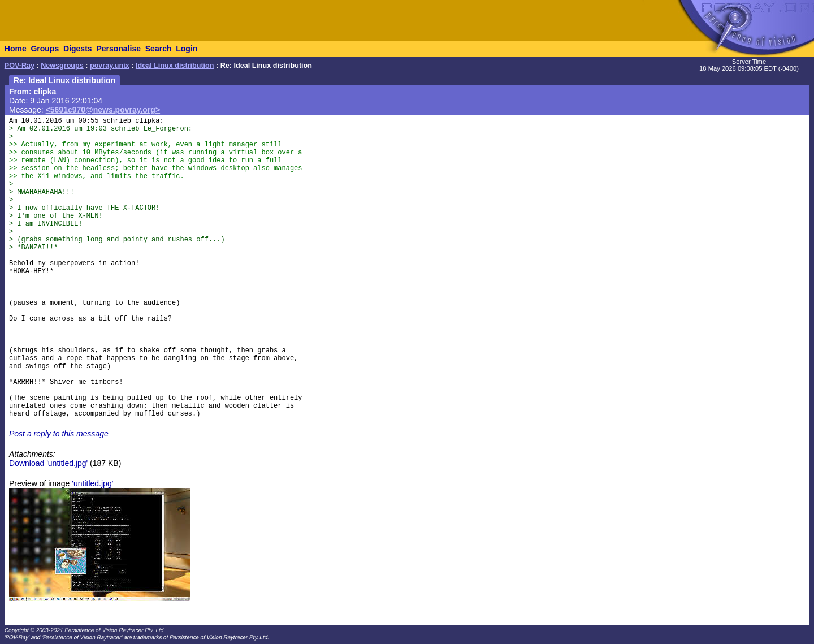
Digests (78, 49)
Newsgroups (62, 66)
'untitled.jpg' (92, 483)
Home (16, 49)
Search (159, 49)
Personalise (118, 49)
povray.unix (110, 66)
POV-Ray (20, 66)
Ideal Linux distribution (175, 66)
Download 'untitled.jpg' (48, 463)
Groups (45, 49)
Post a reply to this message (59, 434)
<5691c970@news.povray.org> (103, 110)
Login (187, 49)
